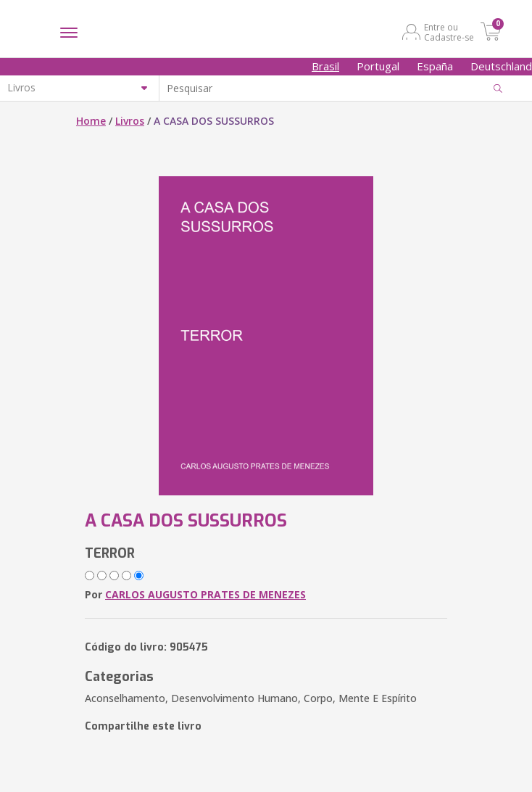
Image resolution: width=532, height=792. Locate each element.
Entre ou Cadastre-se (449, 32)
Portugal (378, 66)
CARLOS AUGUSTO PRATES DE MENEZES (205, 594)
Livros (130, 121)
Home (91, 121)
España (435, 66)
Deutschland (501, 66)
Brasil (325, 66)
